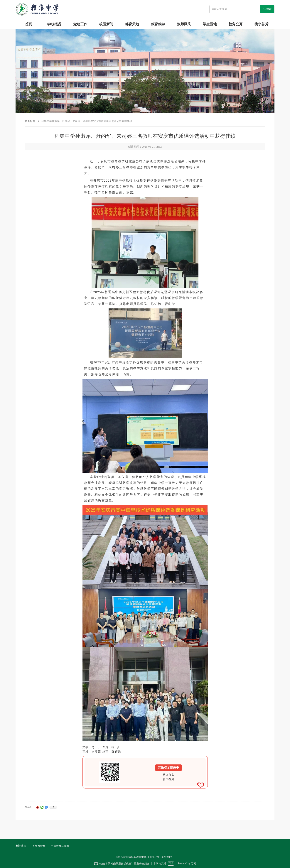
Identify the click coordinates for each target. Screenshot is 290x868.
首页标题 (30, 121)
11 (53, 807)
